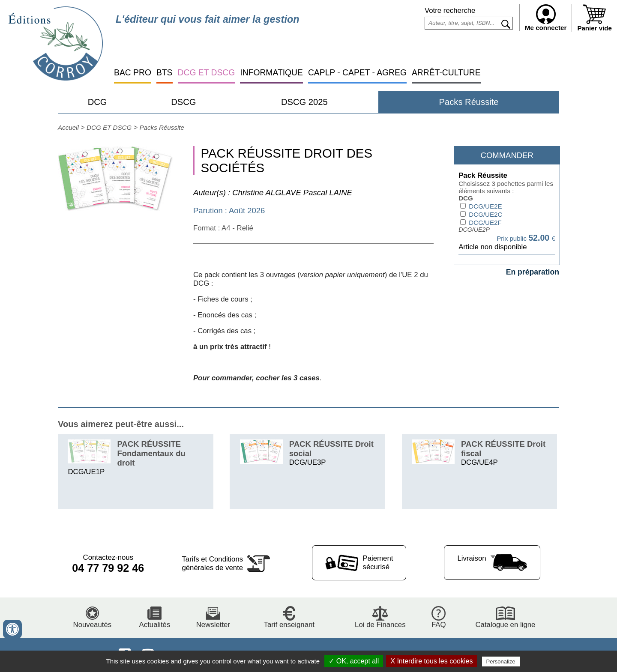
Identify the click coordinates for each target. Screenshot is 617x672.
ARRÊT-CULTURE (446, 73)
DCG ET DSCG (207, 73)
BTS (165, 73)
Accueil (68, 127)
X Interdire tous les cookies (431, 661)
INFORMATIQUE (271, 73)
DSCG (183, 102)
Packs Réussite (469, 102)
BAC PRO (133, 73)
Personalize (501, 662)
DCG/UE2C (485, 214)
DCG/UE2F (484, 223)
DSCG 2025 (304, 102)
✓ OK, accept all (354, 661)
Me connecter (546, 18)
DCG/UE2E (484, 206)
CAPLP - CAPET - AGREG (357, 73)
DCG (97, 102)
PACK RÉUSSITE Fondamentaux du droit (151, 453)
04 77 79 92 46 (108, 568)
